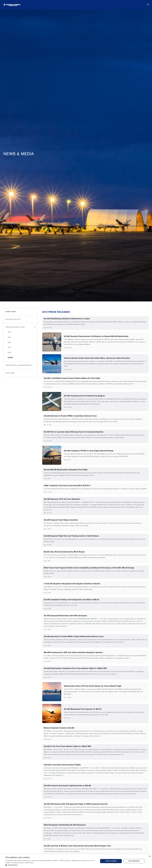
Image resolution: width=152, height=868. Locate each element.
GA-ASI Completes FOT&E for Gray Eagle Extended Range (89, 451)
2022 (9, 353)
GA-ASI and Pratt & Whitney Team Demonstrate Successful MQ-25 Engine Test (77, 846)
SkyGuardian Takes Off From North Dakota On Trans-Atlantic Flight (93, 686)
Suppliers (109, 4)
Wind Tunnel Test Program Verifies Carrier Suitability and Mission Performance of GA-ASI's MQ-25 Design (89, 568)
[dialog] (76, 861)
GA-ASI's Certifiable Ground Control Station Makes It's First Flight (72, 378)
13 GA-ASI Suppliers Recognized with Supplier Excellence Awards (72, 584)
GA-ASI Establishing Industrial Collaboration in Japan (67, 319)
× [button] (150, 856)
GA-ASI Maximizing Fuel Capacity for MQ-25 (83, 709)
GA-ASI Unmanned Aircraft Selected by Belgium (84, 396)
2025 (9, 337)
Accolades (10, 373)
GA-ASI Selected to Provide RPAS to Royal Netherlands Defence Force (74, 636)
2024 (9, 342)
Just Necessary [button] (134, 861)
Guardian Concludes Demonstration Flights (62, 765)
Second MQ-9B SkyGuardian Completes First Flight (66, 470)
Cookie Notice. (29, 863)
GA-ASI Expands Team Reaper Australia (61, 520)
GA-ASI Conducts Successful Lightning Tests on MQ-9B (67, 786)
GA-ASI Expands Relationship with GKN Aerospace (65, 616)
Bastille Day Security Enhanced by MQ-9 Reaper (64, 552)
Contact (138, 4)
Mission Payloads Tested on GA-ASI (59, 728)
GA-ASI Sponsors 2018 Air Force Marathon (62, 499)
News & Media (93, 4)
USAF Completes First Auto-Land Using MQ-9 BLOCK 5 (67, 485)
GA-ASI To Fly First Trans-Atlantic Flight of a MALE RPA (67, 746)
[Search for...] (147, 4)
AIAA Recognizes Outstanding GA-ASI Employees (65, 825)
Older (10, 358)
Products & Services (72, 4)
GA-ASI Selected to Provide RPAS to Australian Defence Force (70, 416)
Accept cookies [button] (111, 861)
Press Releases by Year (15, 327)
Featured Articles (13, 319)
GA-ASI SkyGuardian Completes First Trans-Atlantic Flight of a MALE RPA (75, 668)
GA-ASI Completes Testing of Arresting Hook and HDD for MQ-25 (71, 600)
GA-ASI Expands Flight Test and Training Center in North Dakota (71, 536)
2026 (9, 332)
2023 (9, 347)
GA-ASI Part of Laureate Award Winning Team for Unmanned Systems (74, 432)
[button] (51, 865)
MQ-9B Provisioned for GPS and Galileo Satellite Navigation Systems (73, 652)
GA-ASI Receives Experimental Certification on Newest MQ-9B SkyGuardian (96, 336)
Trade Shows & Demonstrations (18, 365)
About (54, 4)
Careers (124, 4)
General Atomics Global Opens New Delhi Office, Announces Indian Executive (97, 358)
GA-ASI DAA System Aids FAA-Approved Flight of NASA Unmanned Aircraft (76, 804)
